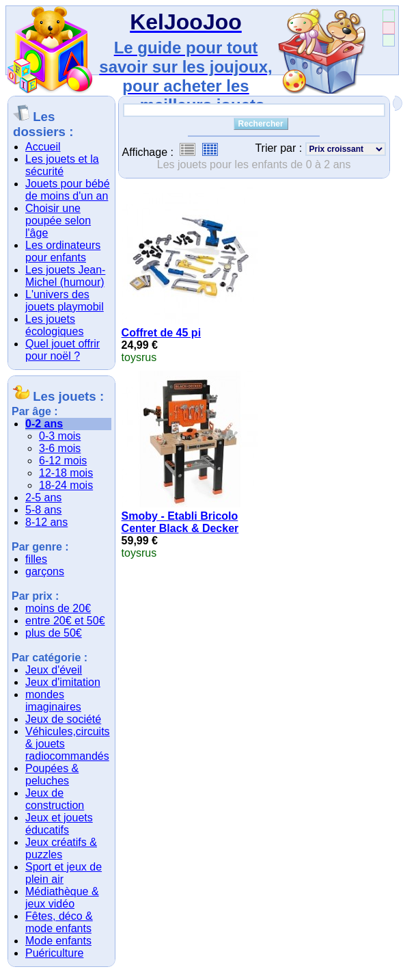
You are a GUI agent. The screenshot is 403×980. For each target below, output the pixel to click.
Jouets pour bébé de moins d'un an (68, 190)
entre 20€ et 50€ (65, 621)
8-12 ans (46, 522)
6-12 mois (63, 461)
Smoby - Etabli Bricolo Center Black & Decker (180, 522)
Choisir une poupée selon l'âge (58, 221)
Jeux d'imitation (63, 682)
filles (36, 559)
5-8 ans (43, 510)
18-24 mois (66, 485)
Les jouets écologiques (54, 325)
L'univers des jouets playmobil (65, 301)
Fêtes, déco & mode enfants (59, 922)
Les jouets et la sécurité (62, 165)
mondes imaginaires (53, 701)
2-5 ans (43, 498)
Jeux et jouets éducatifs (59, 824)
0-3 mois (60, 436)
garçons (45, 571)
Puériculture (54, 953)
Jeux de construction (55, 799)
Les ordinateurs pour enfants (63, 251)
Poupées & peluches (52, 774)
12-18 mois (66, 473)
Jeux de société (63, 719)
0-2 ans (44, 424)
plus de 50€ (54, 633)
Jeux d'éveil (54, 670)
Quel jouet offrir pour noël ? (62, 350)
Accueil (43, 147)
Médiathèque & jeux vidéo (62, 898)
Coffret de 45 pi (161, 333)
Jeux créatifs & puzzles (61, 848)
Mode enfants (58, 941)
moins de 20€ (58, 608)
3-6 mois (60, 448)
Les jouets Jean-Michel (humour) (65, 276)
